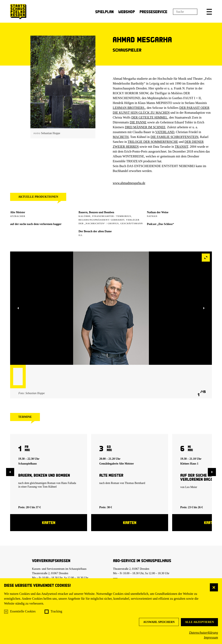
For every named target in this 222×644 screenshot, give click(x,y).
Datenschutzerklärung (204, 633)
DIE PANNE (138, 122)
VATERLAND (165, 132)
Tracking (56, 611)
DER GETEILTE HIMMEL (149, 117)
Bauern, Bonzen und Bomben (96, 212)
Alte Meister (18, 212)
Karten (49, 523)
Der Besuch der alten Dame (95, 231)
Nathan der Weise (158, 212)
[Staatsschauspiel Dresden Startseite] (18, 12)
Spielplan (104, 12)
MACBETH (121, 137)
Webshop (127, 12)
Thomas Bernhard (135, 483)
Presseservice (153, 12)
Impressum (211, 637)
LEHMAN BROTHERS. (129, 108)
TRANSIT (181, 147)
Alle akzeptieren (199, 622)
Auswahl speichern (159, 622)
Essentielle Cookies (23, 611)
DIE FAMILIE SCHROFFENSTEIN (174, 137)
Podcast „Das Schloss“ (160, 224)
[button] (209, 12)
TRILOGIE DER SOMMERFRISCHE (153, 142)
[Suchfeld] (185, 12)
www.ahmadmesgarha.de (129, 183)
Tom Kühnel (50, 487)
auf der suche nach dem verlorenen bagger (36, 224)
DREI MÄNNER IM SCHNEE (145, 127)
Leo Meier (191, 487)
